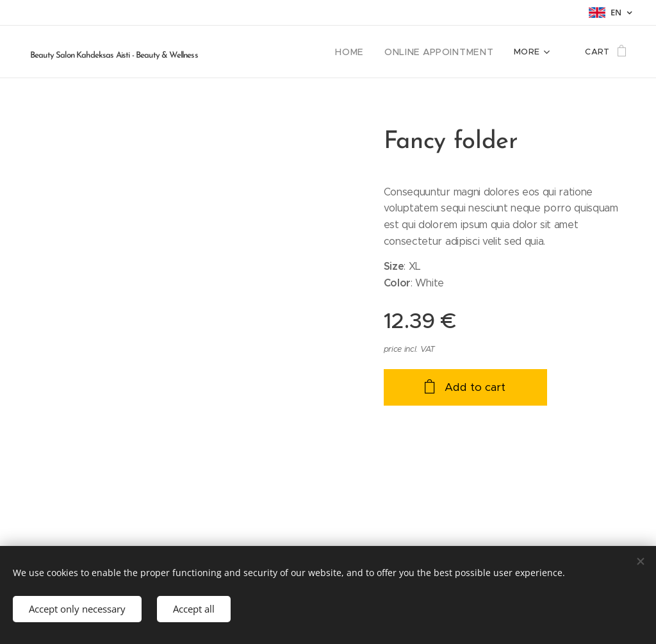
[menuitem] (365, 52)
